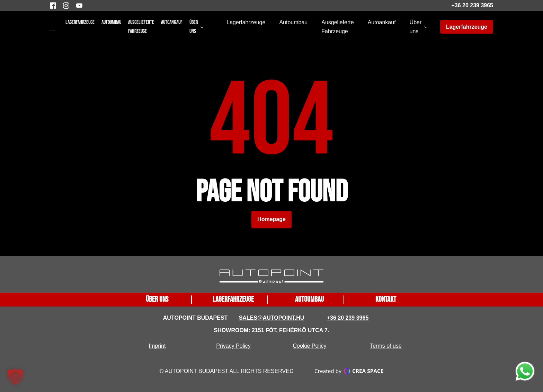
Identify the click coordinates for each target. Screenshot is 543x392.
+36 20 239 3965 (472, 5)
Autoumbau (111, 22)
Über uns (194, 27)
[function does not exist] (525, 373)
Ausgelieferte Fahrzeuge (141, 27)
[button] (15, 377)
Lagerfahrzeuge (80, 22)
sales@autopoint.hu (272, 318)
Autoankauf (172, 22)
